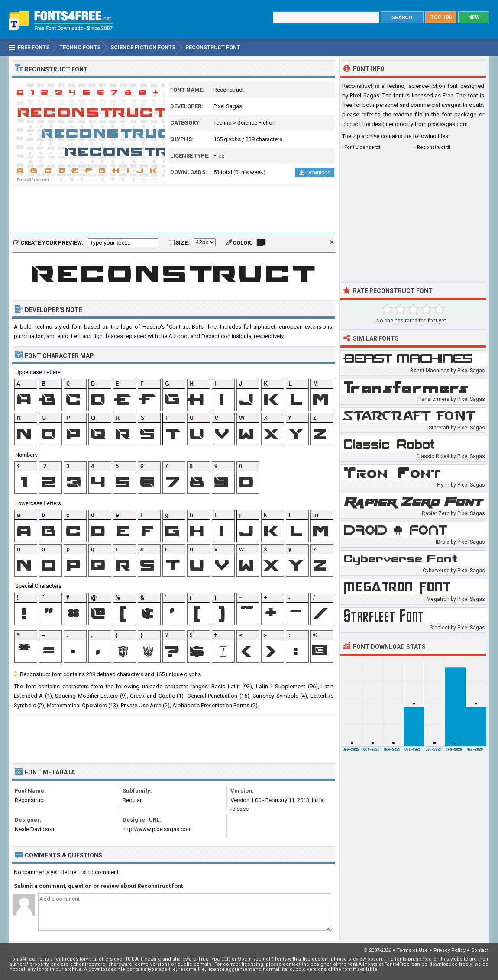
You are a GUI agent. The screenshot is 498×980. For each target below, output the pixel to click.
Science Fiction (256, 123)
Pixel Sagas (228, 106)
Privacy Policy (449, 950)
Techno (223, 123)
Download (315, 173)
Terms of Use (412, 950)
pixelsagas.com (448, 124)
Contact (480, 950)
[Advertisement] (174, 210)
